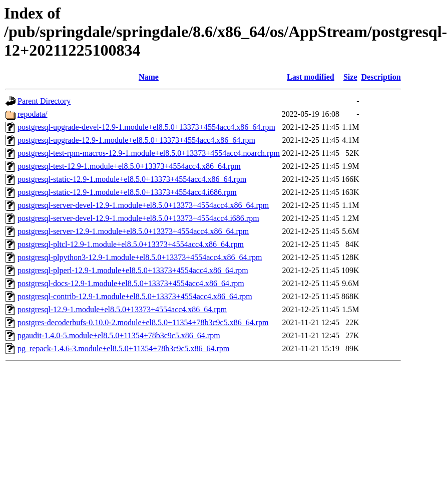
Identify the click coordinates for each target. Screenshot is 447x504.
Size (350, 77)
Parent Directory (44, 101)
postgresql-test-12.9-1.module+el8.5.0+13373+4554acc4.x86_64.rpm (129, 166)
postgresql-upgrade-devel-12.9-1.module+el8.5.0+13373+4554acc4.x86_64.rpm (146, 127)
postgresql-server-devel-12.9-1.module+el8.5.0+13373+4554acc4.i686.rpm (138, 218)
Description (381, 77)
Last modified (311, 77)
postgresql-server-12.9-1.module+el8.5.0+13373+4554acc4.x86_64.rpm (133, 231)
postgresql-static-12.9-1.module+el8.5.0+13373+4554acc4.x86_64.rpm (132, 179)
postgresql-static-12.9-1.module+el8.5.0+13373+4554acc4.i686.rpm (127, 192)
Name (149, 77)
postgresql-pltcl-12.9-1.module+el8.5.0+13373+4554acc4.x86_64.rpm (131, 244)
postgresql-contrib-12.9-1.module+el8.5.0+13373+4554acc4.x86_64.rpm (135, 296)
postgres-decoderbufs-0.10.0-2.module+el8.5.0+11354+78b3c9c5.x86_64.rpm (143, 322)
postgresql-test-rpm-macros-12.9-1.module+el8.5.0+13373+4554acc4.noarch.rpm (149, 153)
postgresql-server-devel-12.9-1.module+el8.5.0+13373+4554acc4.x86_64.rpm (143, 205)
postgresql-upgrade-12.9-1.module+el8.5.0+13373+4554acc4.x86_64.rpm (136, 140)
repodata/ (33, 114)
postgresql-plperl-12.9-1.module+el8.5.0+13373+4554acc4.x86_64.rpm (133, 270)
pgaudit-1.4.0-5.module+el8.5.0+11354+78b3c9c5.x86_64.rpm (119, 335)
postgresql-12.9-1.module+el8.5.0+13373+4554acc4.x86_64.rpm (122, 309)
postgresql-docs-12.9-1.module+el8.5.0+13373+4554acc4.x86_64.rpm (131, 283)
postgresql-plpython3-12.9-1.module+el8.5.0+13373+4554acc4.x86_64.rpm (140, 257)
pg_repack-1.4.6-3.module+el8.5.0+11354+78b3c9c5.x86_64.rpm (123, 348)
